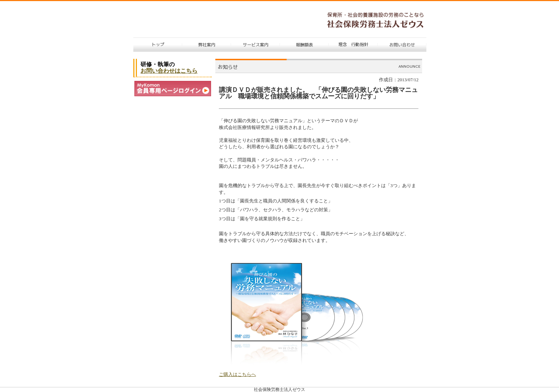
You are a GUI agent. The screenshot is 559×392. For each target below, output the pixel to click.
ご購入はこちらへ (237, 374)
